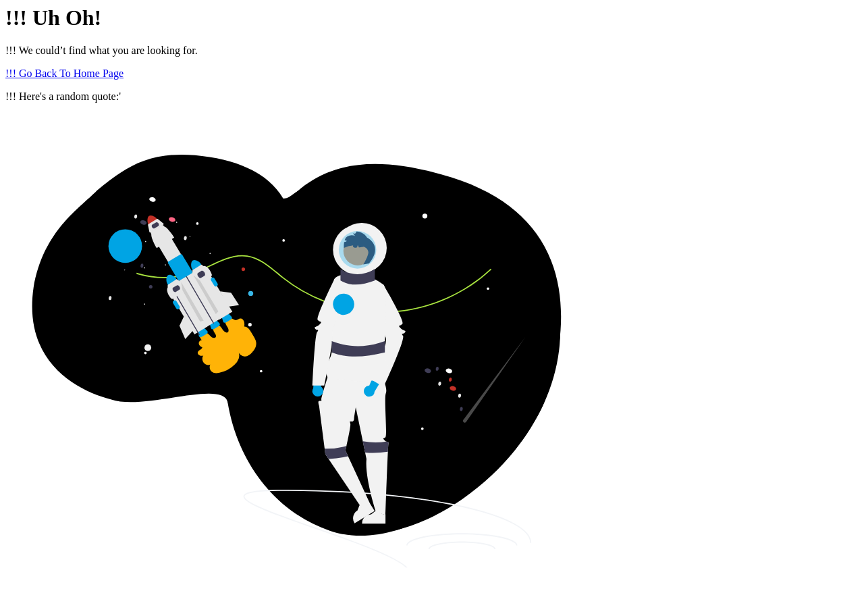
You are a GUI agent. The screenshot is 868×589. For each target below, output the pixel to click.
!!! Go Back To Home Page (64, 73)
